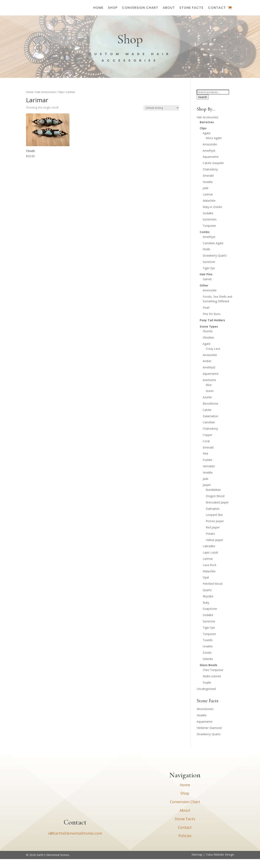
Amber (207, 370)
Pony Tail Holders (212, 329)
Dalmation (213, 518)
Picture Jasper (215, 530)
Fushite (207, 469)
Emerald (208, 185)
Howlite (208, 191)
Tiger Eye (209, 277)
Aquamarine (211, 166)
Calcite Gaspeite (213, 172)
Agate (207, 142)
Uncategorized (206, 698)
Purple (207, 691)
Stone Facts (191, 12)
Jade (206, 197)
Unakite (208, 655)
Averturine (209, 389)
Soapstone (210, 618)
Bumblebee (213, 499)
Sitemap (197, 863)
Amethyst (209, 160)
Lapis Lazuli (210, 561)
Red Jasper (213, 536)
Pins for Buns (212, 323)
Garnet (207, 288)
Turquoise (209, 235)
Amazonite (210, 153)
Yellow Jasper (214, 549)
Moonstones (205, 718)
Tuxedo (208, 649)
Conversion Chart (140, 12)
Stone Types (209, 335)
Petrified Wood (213, 593)
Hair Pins (206, 283)
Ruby (206, 612)
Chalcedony (210, 178)
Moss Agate (214, 147)
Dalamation (210, 425)
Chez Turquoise (213, 679)
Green (210, 400)
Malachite (209, 210)
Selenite (208, 668)
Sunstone (209, 271)
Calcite (207, 419)
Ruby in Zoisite (212, 216)
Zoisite (207, 662)
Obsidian (208, 346)
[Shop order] (161, 117)
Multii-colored (212, 685)
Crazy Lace (213, 358)
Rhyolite (208, 605)
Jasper (207, 494)
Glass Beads (209, 674)
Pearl (206, 316)
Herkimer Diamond (209, 737)
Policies (185, 845)
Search (203, 106)
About (169, 12)
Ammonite (210, 299)
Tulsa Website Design (220, 863)
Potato (210, 543)
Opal (206, 586)
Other (204, 294)
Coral (206, 450)
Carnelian (209, 431)
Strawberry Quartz (215, 264)
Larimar (208, 203)
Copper (207, 444)
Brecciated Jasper (217, 511)
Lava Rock (210, 574)
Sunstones (210, 228)
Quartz (207, 599)
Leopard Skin (214, 524)
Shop (113, 12)
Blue (209, 394)
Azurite (207, 406)
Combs (205, 241)
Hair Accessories (46, 101)
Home (98, 12)
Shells (206, 258)
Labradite (209, 555)
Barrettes (207, 131)
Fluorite (208, 340)
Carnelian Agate (213, 252)
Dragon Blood (215, 505)
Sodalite (208, 222)
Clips (61, 101)
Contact (217, 12)
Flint (205, 462)
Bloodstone (210, 412)
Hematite (209, 475)
